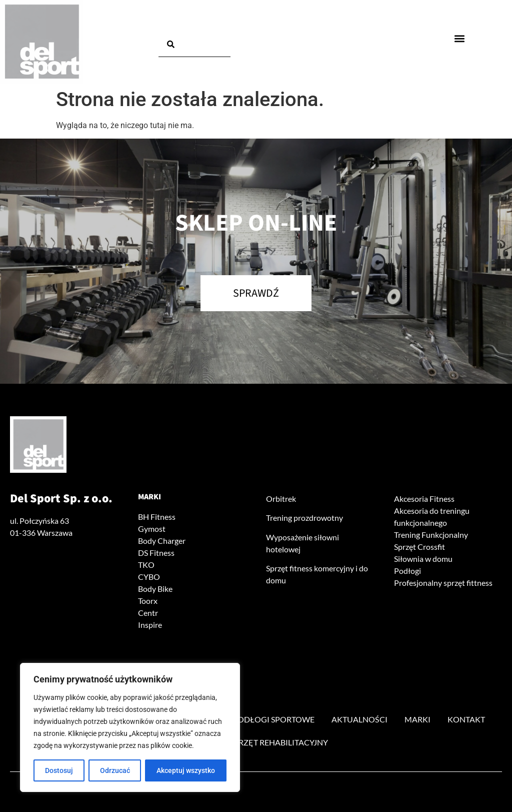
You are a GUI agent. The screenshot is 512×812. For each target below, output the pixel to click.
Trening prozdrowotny (304, 518)
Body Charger (162, 541)
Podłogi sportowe (273, 719)
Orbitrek (281, 499)
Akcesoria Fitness (424, 499)
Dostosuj (59, 770)
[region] (130, 727)
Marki (149, 497)
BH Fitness (157, 517)
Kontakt (466, 719)
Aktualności (359, 719)
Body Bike (155, 589)
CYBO (149, 577)
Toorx (148, 601)
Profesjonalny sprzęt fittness (443, 583)
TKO (146, 565)
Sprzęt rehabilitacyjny (279, 742)
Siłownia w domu (423, 559)
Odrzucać (115, 770)
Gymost (152, 529)
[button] (459, 38)
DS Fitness (156, 553)
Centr (148, 613)
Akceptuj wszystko (186, 770)
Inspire (150, 625)
